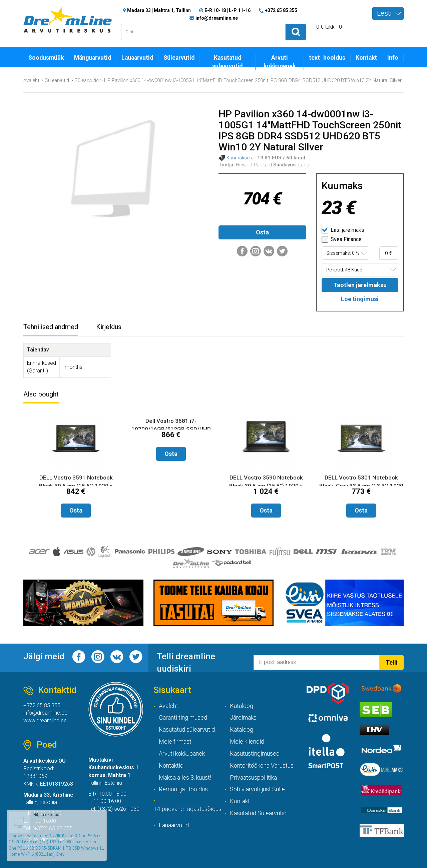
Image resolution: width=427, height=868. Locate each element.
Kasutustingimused (255, 753)
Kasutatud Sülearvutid (258, 813)
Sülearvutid (179, 58)
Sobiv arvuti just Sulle (257, 789)
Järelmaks (243, 718)
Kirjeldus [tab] (109, 327)
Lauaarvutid (137, 58)
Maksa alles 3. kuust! (185, 777)
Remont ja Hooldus (183, 789)
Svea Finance (342, 239)
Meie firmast (175, 741)
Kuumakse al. (237, 158)
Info (393, 58)
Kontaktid (171, 765)
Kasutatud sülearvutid (227, 62)
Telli (392, 662)
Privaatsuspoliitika (253, 777)
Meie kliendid (247, 741)
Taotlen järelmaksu (360, 285)
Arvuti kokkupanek (280, 62)
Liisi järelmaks (343, 230)
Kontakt (366, 58)
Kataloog (242, 706)
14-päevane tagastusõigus (187, 809)
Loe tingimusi (360, 299)
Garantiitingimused (183, 718)
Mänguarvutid (93, 58)
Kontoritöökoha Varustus (262, 765)
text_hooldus (327, 58)
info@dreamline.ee (217, 18)
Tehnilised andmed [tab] (51, 327)
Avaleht (31, 80)
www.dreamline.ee (45, 721)
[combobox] (388, 13)
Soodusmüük (46, 58)
